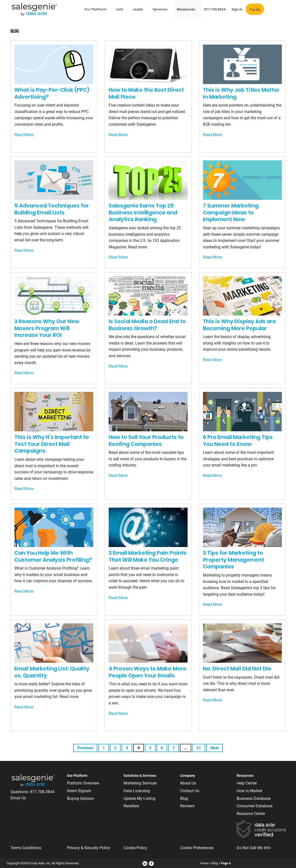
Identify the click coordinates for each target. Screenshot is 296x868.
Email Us (18, 798)
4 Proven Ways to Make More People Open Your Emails (148, 672)
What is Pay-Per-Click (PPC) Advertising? (52, 93)
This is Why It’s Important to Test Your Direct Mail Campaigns (52, 444)
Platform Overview (83, 783)
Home (204, 863)
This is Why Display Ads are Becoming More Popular (239, 325)
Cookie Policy (135, 848)
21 (199, 748)
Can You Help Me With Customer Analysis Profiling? (53, 556)
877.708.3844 (42, 792)
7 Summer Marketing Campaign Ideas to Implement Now (231, 212)
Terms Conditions (26, 848)
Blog (184, 798)
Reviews (187, 806)
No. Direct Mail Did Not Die (237, 669)
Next (214, 748)
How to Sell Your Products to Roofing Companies (146, 441)
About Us (188, 783)
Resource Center (251, 814)
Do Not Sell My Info (254, 848)
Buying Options (80, 798)
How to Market (249, 791)
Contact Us (190, 791)
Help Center (247, 783)
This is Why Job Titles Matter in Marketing (241, 93)
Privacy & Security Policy (89, 848)
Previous (85, 748)
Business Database (254, 798)
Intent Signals (79, 791)
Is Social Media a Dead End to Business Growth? (147, 325)
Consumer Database (255, 806)
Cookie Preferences (197, 848)
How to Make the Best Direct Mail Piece (146, 93)
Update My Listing (139, 798)
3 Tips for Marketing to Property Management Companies (233, 560)
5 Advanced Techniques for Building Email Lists (52, 209)
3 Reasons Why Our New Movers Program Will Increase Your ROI (47, 328)
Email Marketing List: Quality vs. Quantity (52, 672)
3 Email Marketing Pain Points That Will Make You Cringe (148, 556)
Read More (24, 135)
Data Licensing (137, 791)
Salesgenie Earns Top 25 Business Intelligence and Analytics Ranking (143, 212)
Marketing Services (140, 783)
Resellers (131, 806)
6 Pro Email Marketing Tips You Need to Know (238, 441)
